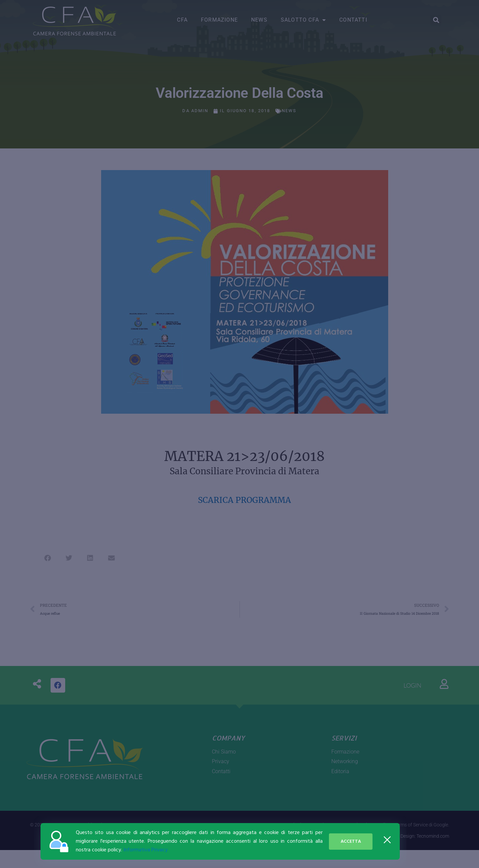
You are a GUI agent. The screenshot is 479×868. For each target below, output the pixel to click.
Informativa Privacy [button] (68, 850)
